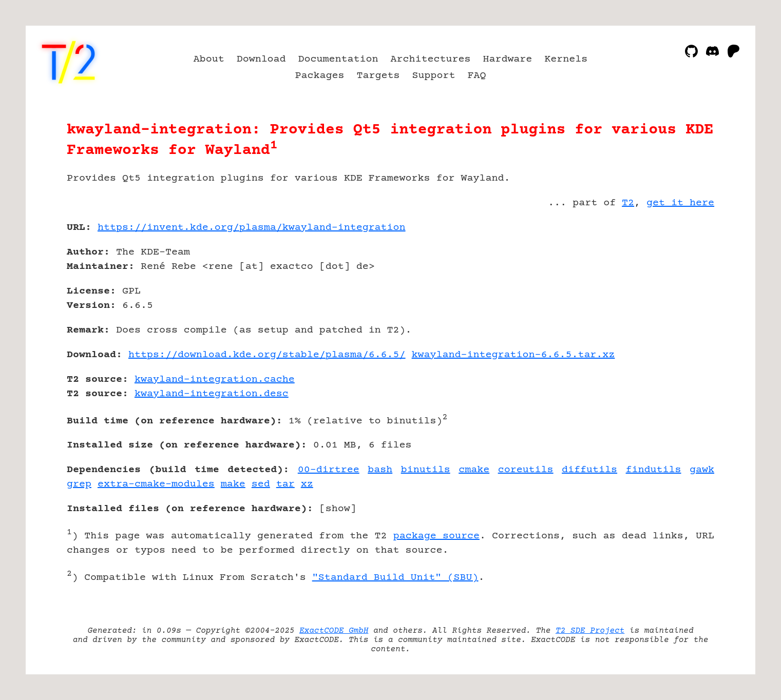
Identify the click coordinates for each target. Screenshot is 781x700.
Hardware (507, 59)
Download (261, 59)
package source (436, 536)
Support (433, 76)
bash (380, 470)
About (209, 59)
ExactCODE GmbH (334, 631)
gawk (702, 470)
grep (79, 484)
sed (261, 484)
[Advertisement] (683, 287)
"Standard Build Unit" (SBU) (395, 578)
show (338, 509)
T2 (628, 203)
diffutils (589, 470)
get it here (680, 203)
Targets (378, 76)
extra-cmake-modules (156, 484)
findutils (654, 470)
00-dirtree (329, 470)
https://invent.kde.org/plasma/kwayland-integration (252, 228)
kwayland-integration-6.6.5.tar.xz (513, 355)
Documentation (338, 59)
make (233, 484)
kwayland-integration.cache (215, 380)
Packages (320, 76)
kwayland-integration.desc (212, 394)
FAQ (477, 76)
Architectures (431, 59)
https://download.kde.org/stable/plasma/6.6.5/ (267, 355)
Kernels (566, 59)
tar (285, 484)
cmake (474, 470)
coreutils (526, 470)
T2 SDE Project (590, 631)
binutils (426, 470)
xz (307, 484)
